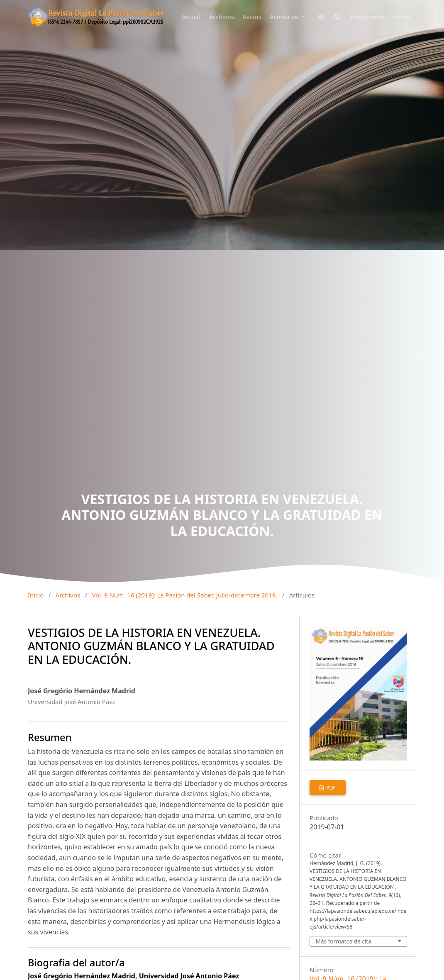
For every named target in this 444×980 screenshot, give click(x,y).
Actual (191, 17)
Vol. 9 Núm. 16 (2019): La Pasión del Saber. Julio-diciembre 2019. (184, 595)
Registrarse (367, 17)
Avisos (252, 17)
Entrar (402, 17)
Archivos (221, 17)
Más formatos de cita (344, 941)
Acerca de (285, 17)
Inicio (36, 595)
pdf (330, 788)
